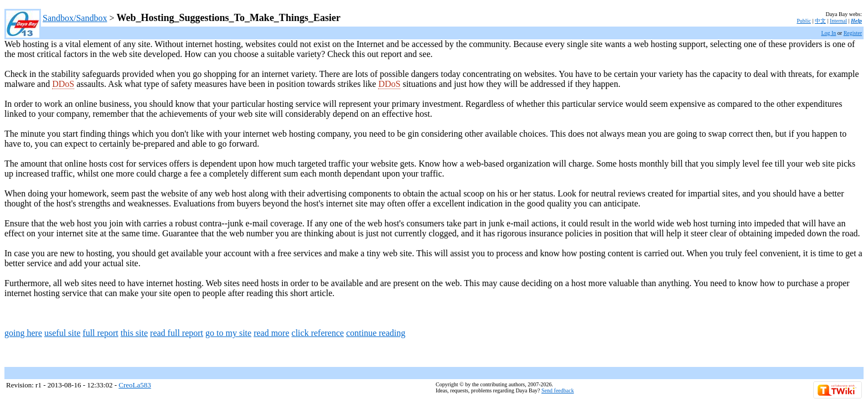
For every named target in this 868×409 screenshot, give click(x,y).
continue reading (376, 333)
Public (804, 21)
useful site (62, 333)
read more (271, 333)
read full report (177, 333)
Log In (828, 33)
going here (23, 333)
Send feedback (558, 390)
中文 (820, 21)
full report (100, 333)
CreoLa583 (135, 385)
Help (856, 21)
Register (853, 33)
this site (134, 333)
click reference (318, 333)
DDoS (63, 84)
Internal (838, 21)
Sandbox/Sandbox (75, 18)
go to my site (228, 333)
